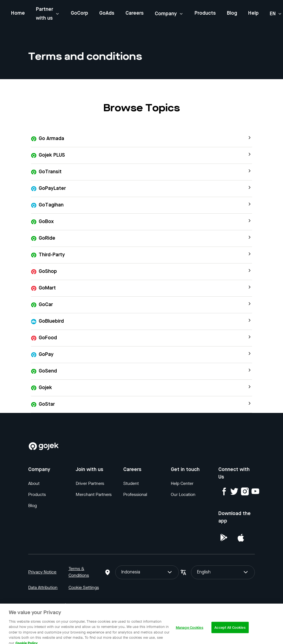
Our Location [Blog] (183, 494)
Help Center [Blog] (182, 483)
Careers (135, 13)
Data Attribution (43, 587)
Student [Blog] (131, 483)
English (223, 572)
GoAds (107, 13)
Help (253, 13)
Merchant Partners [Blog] (94, 494)
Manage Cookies (190, 631)
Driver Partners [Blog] (90, 483)
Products (205, 13)
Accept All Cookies (230, 631)
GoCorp (79, 13)
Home (18, 13)
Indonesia (147, 572)
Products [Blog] (37, 494)
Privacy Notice (42, 572)
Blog (232, 13)
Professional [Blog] (135, 494)
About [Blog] (34, 483)
